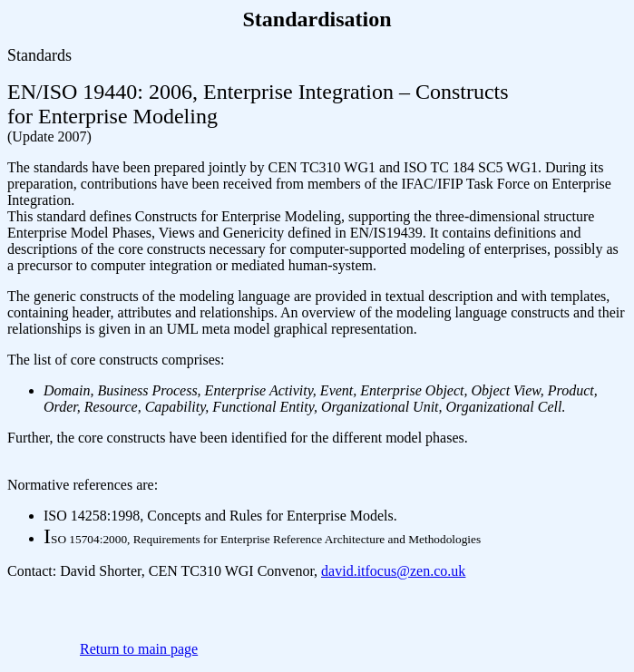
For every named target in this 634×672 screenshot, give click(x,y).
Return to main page (139, 649)
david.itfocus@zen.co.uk (393, 571)
